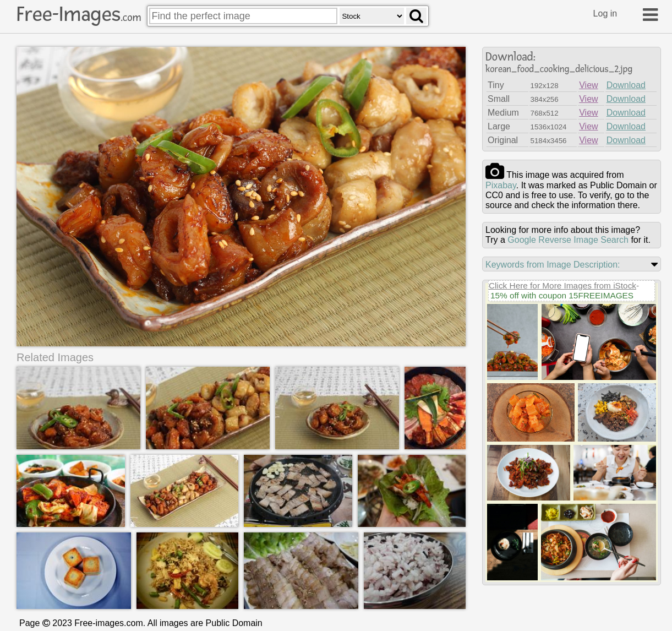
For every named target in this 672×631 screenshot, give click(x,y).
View (588, 85)
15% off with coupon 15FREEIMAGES (562, 295)
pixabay (501, 185)
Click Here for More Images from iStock (562, 285)
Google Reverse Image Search (568, 240)
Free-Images (79, 14)
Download (626, 85)
